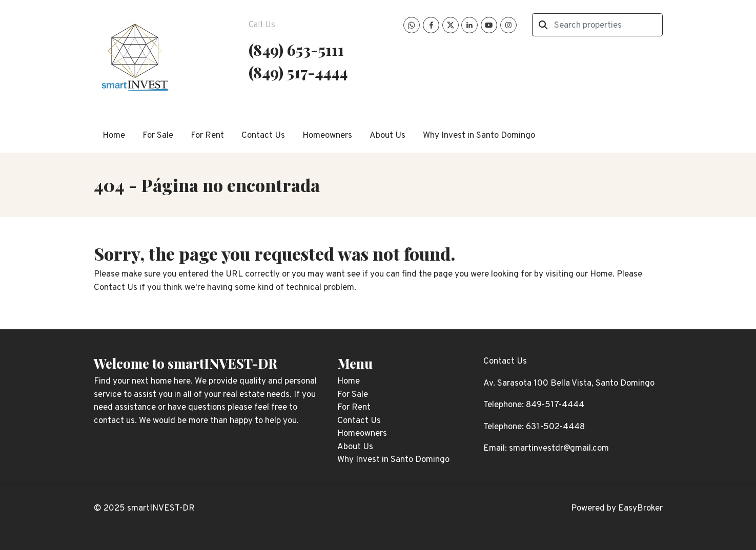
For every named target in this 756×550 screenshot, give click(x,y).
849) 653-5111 (299, 49)
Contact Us (263, 136)
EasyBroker (640, 509)
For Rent (207, 136)
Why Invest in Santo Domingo (479, 136)
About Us (387, 136)
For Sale (158, 136)
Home (114, 136)
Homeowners (327, 136)
